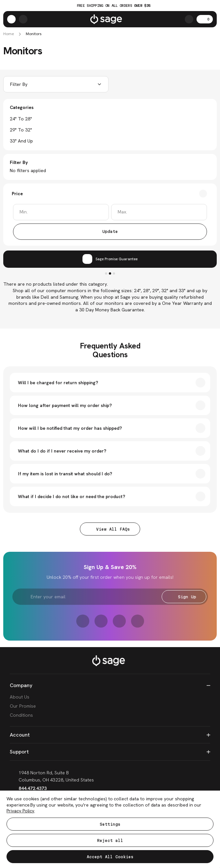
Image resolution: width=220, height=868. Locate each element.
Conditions (21, 715)
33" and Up (21, 141)
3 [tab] (114, 273)
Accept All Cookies (110, 857)
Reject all (110, 841)
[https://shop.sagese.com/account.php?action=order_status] (23, 19)
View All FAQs (110, 529)
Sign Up (184, 597)
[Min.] (61, 212)
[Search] (189, 19)
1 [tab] (106, 273)
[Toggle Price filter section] (110, 194)
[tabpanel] (110, 259)
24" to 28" (21, 119)
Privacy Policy (20, 811)
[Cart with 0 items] (205, 19)
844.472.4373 (28, 788)
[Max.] (159, 212)
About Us (20, 697)
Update (110, 231)
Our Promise (23, 706)
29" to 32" (21, 130)
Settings (110, 824)
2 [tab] (110, 273)
